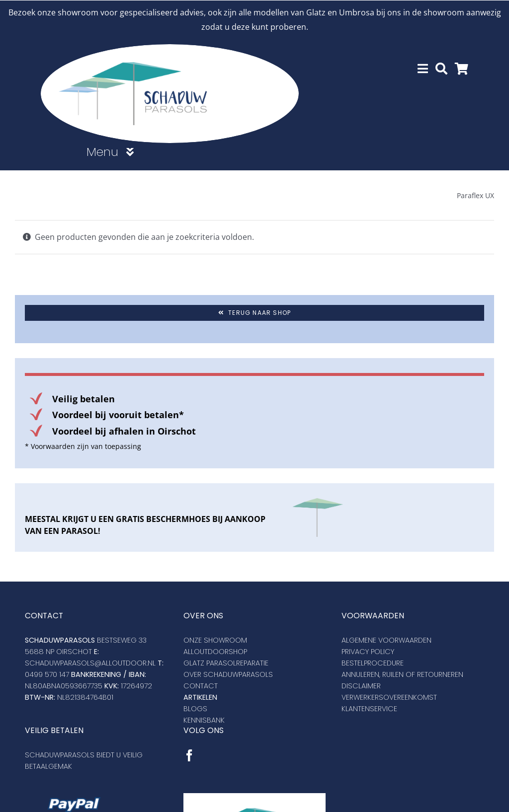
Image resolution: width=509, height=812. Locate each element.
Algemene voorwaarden (386, 640)
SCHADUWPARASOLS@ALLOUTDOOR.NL (90, 663)
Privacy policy (368, 651)
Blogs (195, 708)
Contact (201, 685)
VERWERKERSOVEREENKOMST (389, 697)
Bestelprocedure (373, 663)
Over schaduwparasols (228, 674)
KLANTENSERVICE (369, 708)
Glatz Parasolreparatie (226, 663)
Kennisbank (204, 720)
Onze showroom (215, 640)
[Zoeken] (441, 68)
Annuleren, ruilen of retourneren (402, 674)
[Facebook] (189, 755)
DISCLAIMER (361, 685)
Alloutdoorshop (215, 651)
